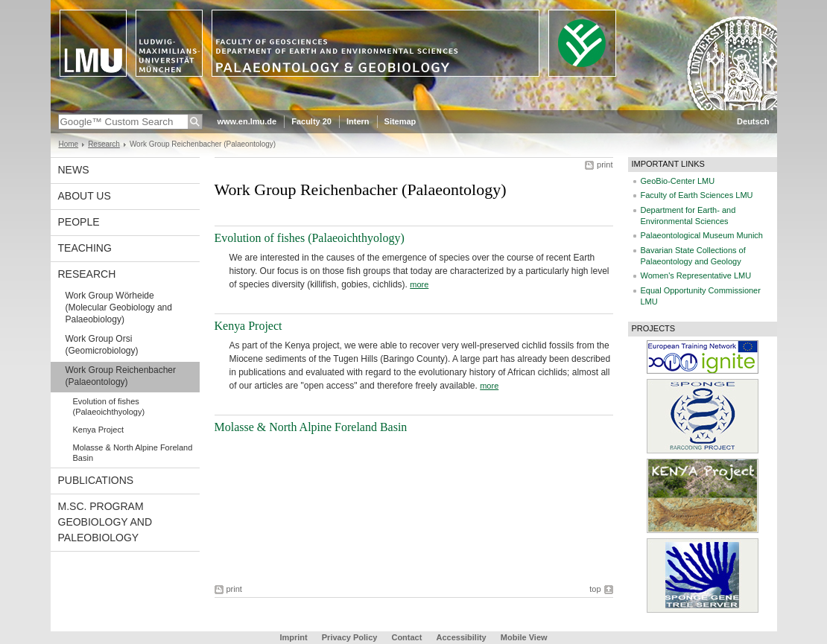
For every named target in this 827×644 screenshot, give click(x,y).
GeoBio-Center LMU (678, 181)
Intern (358, 121)
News (74, 170)
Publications (96, 480)
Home (69, 144)
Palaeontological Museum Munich (702, 235)
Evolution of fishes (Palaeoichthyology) (109, 407)
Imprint (293, 637)
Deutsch (753, 121)
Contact (406, 637)
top (595, 589)
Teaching (85, 248)
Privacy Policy (350, 637)
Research (104, 144)
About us (85, 196)
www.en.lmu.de (247, 121)
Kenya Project (98, 430)
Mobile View (524, 637)
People (79, 222)
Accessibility (462, 637)
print (605, 165)
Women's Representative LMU (696, 275)
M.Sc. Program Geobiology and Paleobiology (105, 522)
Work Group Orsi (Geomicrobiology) (102, 345)
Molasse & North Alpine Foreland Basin (133, 453)
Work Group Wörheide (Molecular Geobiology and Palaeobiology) (119, 307)
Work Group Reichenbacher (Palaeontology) (121, 376)
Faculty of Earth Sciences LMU (697, 195)
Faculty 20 (311, 121)
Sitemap (400, 121)
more (419, 284)
